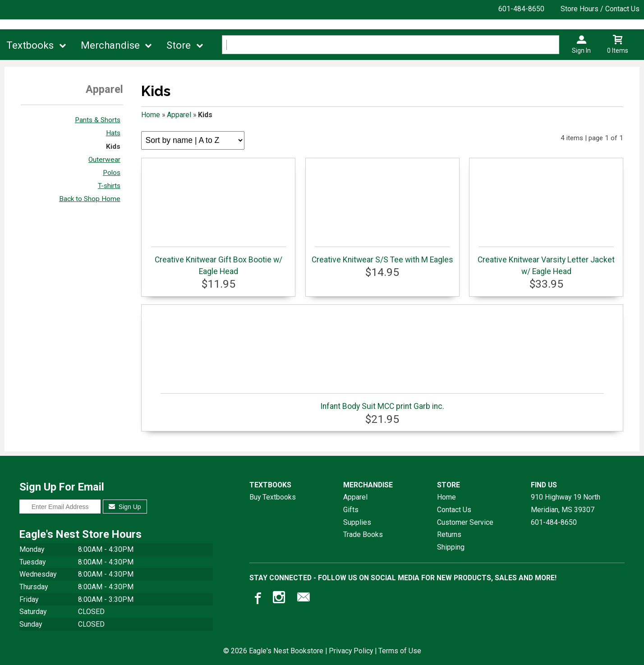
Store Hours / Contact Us (600, 9)
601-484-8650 (521, 9)
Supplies (357, 522)
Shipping (451, 547)
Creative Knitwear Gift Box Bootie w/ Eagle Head (218, 261)
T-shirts (109, 186)
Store (179, 45)
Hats (113, 133)
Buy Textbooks (273, 497)
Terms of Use (400, 651)
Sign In (581, 50)
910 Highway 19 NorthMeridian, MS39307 (566, 503)
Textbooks (30, 45)
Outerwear (104, 160)
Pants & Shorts (98, 120)
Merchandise (110, 45)
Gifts (351, 510)
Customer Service (465, 522)
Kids (113, 147)
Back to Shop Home (90, 199)
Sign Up (125, 507)
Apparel (179, 115)
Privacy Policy (351, 651)
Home (151, 115)
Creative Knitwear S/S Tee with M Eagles (382, 255)
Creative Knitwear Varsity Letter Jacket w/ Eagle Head (546, 261)
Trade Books (363, 534)
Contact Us (454, 510)
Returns (449, 534)
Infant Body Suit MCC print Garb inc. (382, 402)
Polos (112, 173)
